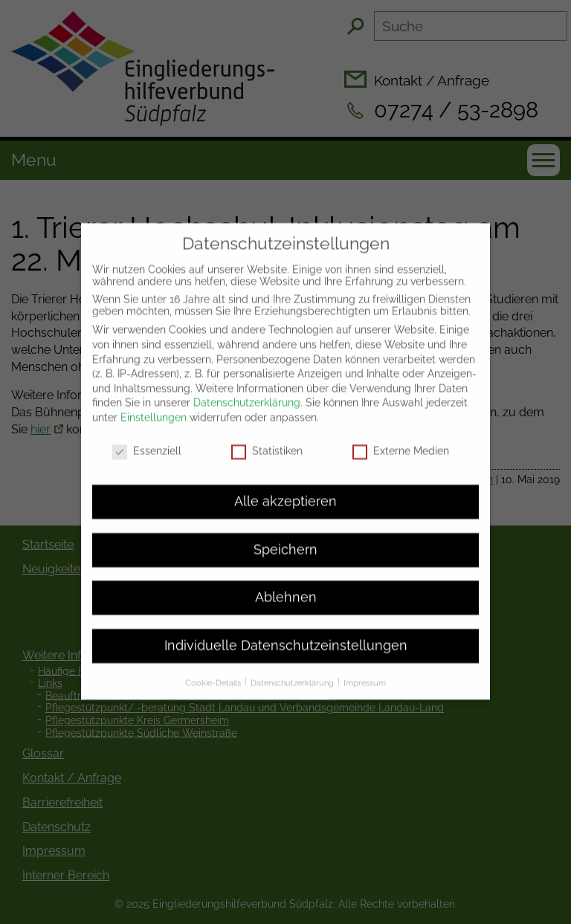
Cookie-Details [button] (214, 668)
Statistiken (267, 435)
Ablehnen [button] (286, 582)
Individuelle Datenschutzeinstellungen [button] (286, 630)
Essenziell (147, 435)
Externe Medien (401, 435)
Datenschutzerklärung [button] (293, 668)
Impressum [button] (365, 668)
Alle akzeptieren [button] (285, 486)
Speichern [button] (285, 534)
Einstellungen (154, 401)
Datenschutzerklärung (247, 387)
